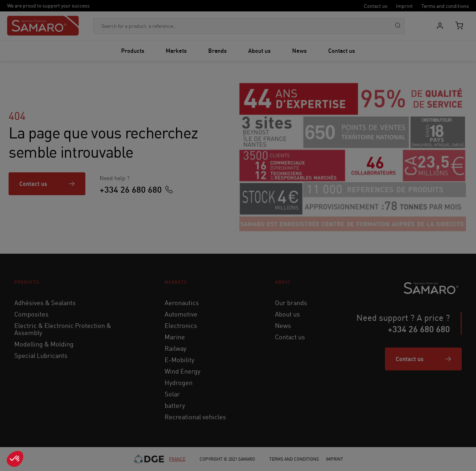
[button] (15, 459)
